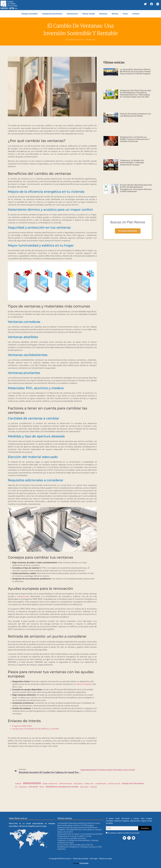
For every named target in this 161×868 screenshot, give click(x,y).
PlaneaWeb (84, 863)
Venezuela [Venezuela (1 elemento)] (93, 787)
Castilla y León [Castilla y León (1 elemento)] (89, 784)
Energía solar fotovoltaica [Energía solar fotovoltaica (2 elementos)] (133, 783)
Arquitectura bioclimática (52, 14)
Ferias (125, 14)
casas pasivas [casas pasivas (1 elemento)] (78, 784)
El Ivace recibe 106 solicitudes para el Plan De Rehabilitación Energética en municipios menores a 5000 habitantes (136, 188)
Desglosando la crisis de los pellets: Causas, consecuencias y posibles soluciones (135, 139)
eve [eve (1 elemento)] (16, 787)
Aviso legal (93, 859)
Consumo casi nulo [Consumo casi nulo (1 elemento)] (114, 784)
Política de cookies (106, 859)
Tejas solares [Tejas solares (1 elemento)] (84, 787)
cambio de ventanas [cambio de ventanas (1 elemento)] (66, 784)
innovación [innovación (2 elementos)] (33, 787)
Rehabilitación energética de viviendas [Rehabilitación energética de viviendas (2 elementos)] (62, 787)
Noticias (115, 14)
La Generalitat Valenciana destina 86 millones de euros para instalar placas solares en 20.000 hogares (135, 72)
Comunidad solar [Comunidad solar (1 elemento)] (101, 784)
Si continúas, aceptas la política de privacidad (123, 833)
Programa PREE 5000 (22, 726)
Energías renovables (30, 14)
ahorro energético (85, 684)
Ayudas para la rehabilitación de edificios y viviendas (36, 729)
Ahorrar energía (89, 14)
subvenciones (23, 596)
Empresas (103, 14)
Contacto (136, 14)
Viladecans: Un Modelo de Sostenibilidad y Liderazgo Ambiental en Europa (132, 163)
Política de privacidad (80, 859)
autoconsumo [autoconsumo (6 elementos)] (32, 783)
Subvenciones (72, 14)
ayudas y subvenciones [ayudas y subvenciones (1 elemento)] (50, 784)
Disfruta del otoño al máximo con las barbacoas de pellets (136, 115)
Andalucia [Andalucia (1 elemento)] (18, 784)
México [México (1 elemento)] (42, 787)
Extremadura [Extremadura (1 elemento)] (23, 787)
